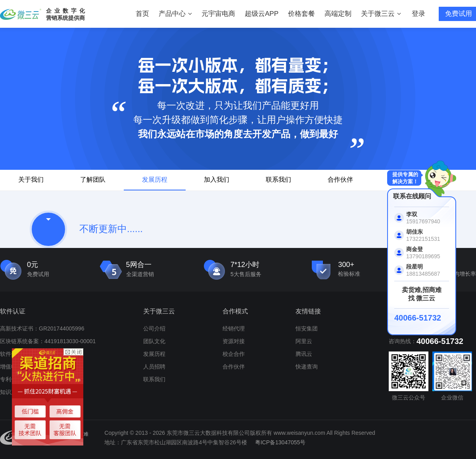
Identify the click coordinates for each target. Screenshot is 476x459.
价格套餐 (301, 14)
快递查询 (307, 367)
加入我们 (217, 180)
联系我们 (278, 180)
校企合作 (234, 354)
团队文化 (154, 341)
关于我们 (31, 180)
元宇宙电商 (218, 14)
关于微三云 (381, 14)
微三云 (21, 14)
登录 (418, 14)
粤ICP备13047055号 (280, 442)
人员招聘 (154, 367)
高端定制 (338, 14)
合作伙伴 (340, 180)
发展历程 (155, 180)
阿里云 (304, 341)
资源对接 (234, 341)
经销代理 (234, 328)
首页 (142, 14)
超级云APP (262, 14)
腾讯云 (304, 354)
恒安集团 (307, 328)
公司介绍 (154, 328)
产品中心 (175, 14)
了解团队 (93, 180)
